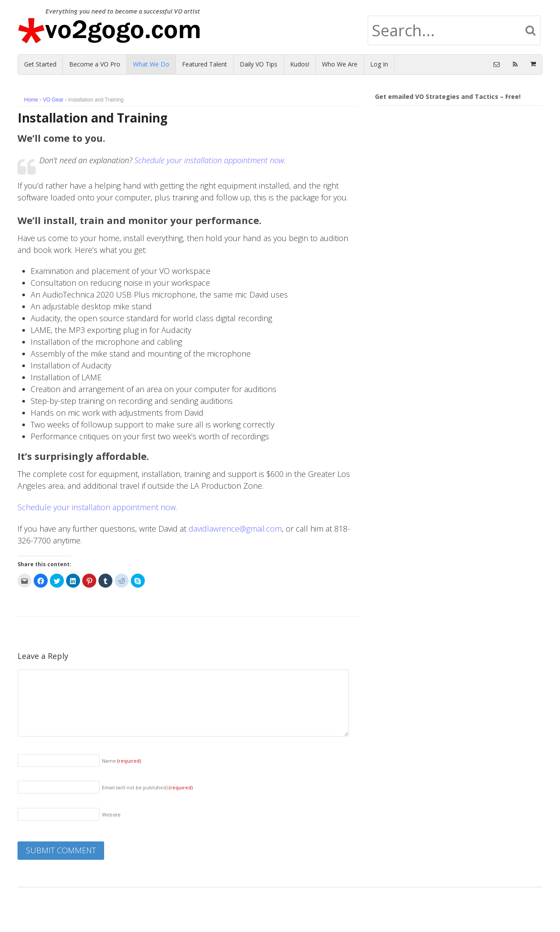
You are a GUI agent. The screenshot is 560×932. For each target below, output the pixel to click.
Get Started (40, 64)
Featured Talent (205, 64)
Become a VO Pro (95, 64)
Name (121, 761)
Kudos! (300, 64)
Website (111, 815)
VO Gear (53, 100)
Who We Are (340, 64)
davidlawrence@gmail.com (235, 529)
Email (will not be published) (147, 787)
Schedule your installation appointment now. (210, 160)
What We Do (151, 64)
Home (31, 100)
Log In (379, 64)
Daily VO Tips (259, 64)
